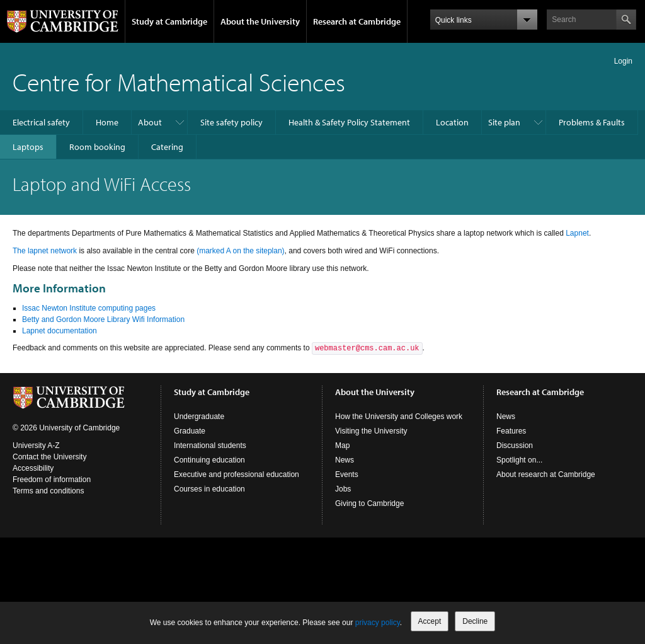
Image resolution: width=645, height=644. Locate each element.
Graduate (190, 431)
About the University (260, 21)
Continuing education (209, 460)
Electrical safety (41, 122)
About (150, 122)
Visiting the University (371, 431)
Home (107, 122)
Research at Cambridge (357, 21)
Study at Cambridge (169, 21)
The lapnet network (45, 251)
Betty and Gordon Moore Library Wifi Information (103, 319)
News (345, 460)
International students (210, 446)
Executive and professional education (237, 474)
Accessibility (33, 468)
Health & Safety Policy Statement (349, 122)
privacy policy (378, 623)
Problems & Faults (592, 122)
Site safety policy (231, 122)
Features (511, 431)
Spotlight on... (519, 460)
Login (623, 61)
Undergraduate (199, 417)
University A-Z (36, 446)
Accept (430, 621)
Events (347, 474)
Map (342, 446)
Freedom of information (52, 480)
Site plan (504, 122)
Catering (167, 147)
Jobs (343, 489)
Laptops (28, 147)
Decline (475, 621)
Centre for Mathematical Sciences (179, 82)
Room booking (97, 147)
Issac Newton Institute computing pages (89, 308)
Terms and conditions (48, 491)
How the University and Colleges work (399, 417)
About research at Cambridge (546, 474)
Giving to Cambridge (369, 503)
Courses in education (209, 489)
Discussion (515, 446)
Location (452, 122)
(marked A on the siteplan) (240, 251)
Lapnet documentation (60, 331)
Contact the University (49, 457)
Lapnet (577, 233)
